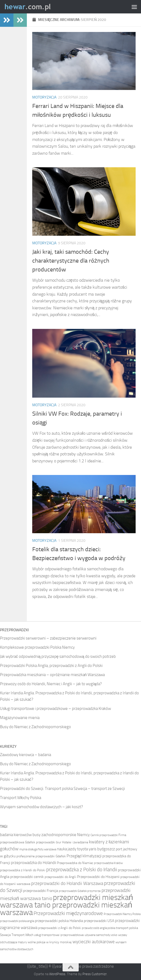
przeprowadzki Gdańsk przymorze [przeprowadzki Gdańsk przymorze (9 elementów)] (80, 891)
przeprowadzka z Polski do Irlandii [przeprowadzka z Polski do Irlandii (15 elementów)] (82, 870)
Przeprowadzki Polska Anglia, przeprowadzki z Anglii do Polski (51, 666)
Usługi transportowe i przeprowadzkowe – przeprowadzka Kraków (55, 709)
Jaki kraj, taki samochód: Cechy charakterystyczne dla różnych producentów (71, 261)
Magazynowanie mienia (20, 718)
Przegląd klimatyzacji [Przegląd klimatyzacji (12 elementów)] (84, 856)
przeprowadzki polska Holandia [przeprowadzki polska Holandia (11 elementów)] (59, 921)
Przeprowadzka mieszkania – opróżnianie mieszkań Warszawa (52, 675)
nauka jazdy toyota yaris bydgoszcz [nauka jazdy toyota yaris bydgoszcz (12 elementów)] (86, 849)
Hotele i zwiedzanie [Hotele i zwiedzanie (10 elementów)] (75, 842)
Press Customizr (95, 974)
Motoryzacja (44, 97)
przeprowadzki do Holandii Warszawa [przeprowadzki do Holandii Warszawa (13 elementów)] (67, 883)
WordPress (57, 974)
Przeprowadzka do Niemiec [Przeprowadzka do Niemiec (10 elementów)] (75, 863)
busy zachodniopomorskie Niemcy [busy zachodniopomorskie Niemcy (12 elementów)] (61, 835)
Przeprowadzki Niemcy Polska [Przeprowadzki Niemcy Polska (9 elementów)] (122, 914)
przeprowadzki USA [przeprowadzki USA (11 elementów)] (99, 921)
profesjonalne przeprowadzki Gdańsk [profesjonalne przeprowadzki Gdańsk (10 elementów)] (41, 856)
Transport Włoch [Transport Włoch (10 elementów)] (22, 935)
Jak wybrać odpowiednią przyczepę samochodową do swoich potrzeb (58, 656)
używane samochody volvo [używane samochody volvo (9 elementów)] (101, 935)
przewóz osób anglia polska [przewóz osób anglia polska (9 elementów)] (99, 928)
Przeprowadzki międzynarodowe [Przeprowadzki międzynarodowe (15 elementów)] (68, 913)
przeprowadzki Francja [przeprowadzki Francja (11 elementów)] (41, 891)
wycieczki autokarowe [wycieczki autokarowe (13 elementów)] (94, 942)
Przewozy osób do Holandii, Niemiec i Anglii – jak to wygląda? (51, 684)
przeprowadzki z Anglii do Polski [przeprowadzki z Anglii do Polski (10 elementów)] (60, 928)
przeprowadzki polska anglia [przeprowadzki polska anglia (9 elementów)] (17, 921)
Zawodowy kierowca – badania (26, 755)
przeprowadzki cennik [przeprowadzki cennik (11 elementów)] (27, 877)
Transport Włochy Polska (21, 798)
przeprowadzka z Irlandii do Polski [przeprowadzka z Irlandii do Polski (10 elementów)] (23, 870)
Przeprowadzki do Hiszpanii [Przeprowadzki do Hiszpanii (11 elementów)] (98, 877)
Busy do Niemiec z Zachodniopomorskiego (35, 727)
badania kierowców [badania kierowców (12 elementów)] (16, 835)
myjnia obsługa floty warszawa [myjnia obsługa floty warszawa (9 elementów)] (38, 849)
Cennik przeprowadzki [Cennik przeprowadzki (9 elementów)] (104, 835)
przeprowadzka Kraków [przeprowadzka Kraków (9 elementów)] (108, 863)
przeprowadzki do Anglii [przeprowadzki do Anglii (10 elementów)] (60, 877)
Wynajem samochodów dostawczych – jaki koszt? (41, 807)
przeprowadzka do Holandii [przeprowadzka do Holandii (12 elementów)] (34, 863)
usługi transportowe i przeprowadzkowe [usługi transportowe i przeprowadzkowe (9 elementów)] (59, 935)
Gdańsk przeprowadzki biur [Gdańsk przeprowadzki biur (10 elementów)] (43, 842)
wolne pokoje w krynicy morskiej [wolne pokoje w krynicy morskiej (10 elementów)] (50, 942)
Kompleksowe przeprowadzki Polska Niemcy (37, 647)
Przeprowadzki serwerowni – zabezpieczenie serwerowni (48, 638)
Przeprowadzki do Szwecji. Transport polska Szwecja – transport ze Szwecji (62, 789)
